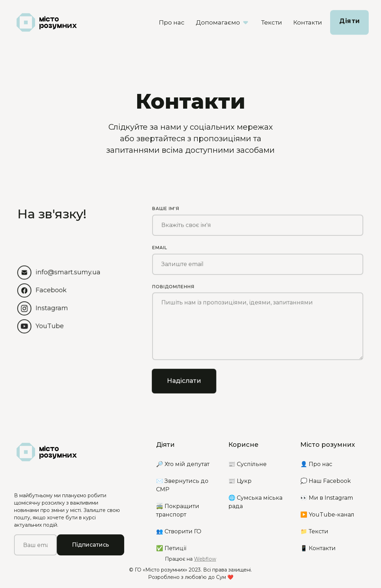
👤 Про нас (316, 464)
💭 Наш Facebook (326, 481)
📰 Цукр (240, 481)
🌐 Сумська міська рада (255, 502)
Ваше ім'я (166, 208)
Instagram (52, 308)
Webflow (205, 559)
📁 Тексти (314, 531)
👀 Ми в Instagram (327, 498)
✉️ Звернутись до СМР (182, 485)
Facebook (51, 290)
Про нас (172, 22)
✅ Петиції (171, 548)
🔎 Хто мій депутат (183, 464)
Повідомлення (173, 286)
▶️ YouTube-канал (327, 515)
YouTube (50, 326)
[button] (223, 22)
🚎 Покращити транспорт (178, 510)
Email (159, 247)
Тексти (272, 22)
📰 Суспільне (248, 464)
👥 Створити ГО (179, 531)
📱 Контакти (318, 548)
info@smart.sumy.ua (68, 272)
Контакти (308, 22)
